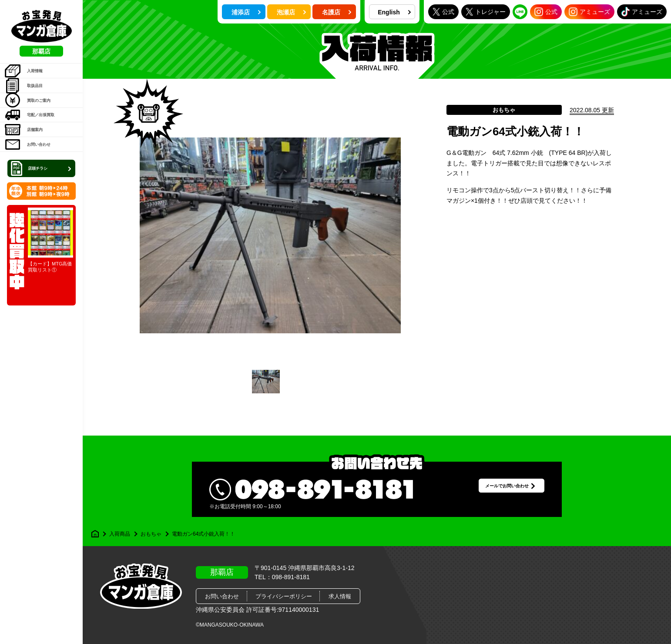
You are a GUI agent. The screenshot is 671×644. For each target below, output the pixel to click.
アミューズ (589, 12)
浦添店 (246, 12)
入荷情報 (31, 75)
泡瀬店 (292, 12)
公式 (443, 12)
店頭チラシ (42, 215)
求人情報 (340, 596)
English (394, 12)
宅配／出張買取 (40, 142)
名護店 (337, 12)
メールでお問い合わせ (494, 489)
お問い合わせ (37, 186)
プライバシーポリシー (284, 596)
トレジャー (486, 12)
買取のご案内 (37, 120)
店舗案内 (31, 164)
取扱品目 (31, 97)
